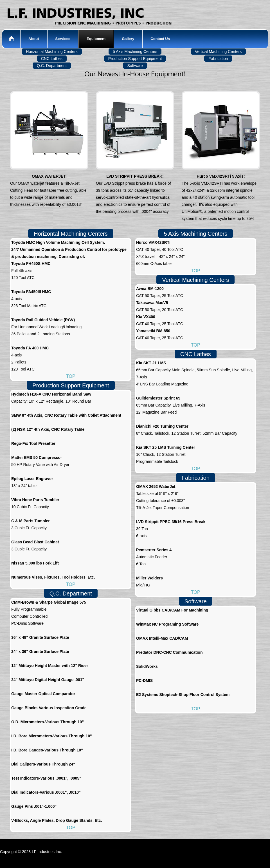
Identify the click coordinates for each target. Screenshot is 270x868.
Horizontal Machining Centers (71, 234)
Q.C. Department (71, 593)
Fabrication (196, 478)
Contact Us (160, 39)
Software (196, 601)
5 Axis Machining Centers (196, 234)
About (34, 39)
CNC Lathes (196, 354)
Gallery (128, 39)
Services (63, 39)
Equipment (96, 39)
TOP (71, 376)
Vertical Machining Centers (195, 280)
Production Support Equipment (71, 385)
